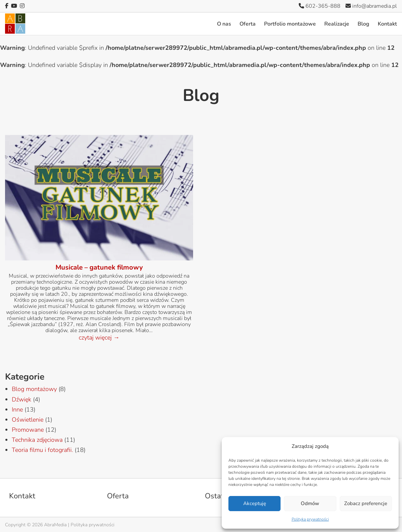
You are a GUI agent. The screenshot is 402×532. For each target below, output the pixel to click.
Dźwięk (22, 399)
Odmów (310, 503)
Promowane (28, 430)
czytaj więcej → (99, 338)
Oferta (248, 24)
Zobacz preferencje (366, 503)
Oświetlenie (28, 420)
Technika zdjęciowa (37, 440)
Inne (17, 410)
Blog (363, 24)
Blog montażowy (34, 389)
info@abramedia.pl (371, 6)
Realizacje (337, 24)
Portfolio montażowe (290, 24)
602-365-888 (320, 6)
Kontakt (387, 24)
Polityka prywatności (310, 519)
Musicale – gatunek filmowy (99, 267)
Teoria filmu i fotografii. (42, 450)
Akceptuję (255, 503)
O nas (224, 24)
